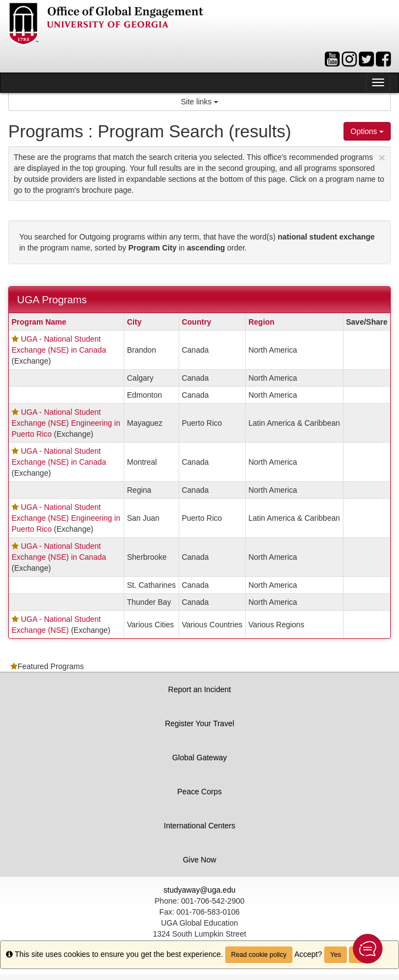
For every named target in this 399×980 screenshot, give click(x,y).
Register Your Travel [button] (199, 723)
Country (197, 322)
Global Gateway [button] (199, 758)
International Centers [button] (199, 826)
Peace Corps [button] (200, 792)
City (134, 322)
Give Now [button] (200, 860)
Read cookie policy (259, 955)
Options (367, 131)
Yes (336, 955)
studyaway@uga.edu (200, 890)
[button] (368, 949)
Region (261, 322)
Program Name (39, 322)
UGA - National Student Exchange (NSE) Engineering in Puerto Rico (66, 423)
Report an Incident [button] (199, 689)
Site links (199, 102)
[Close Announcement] (382, 157)
